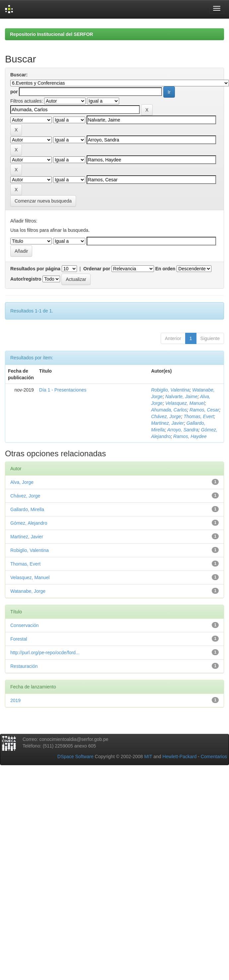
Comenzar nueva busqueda (43, 201)
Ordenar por (97, 269)
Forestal (19, 639)
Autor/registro (26, 279)
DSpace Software (76, 757)
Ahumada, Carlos (169, 410)
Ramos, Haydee (190, 436)
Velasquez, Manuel (185, 403)
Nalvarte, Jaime (181, 397)
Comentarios (214, 757)
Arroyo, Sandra (183, 430)
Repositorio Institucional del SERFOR (51, 34)
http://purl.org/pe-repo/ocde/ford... (45, 653)
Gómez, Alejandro (29, 523)
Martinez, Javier (167, 423)
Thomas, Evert (199, 416)
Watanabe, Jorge (28, 591)
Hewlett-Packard (179, 757)
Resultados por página (35, 269)
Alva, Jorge (22, 482)
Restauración (24, 666)
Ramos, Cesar (204, 410)
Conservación (25, 625)
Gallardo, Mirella (27, 509)
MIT (148, 757)
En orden (165, 269)
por (14, 92)
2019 (15, 700)
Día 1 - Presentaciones (63, 390)
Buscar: (19, 75)
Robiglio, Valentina (170, 390)
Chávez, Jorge (166, 416)
